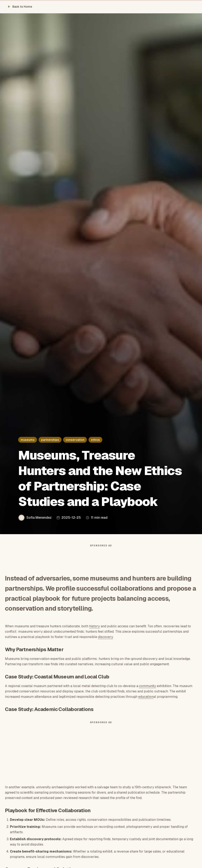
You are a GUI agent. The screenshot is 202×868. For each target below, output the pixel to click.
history (95, 626)
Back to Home (20, 7)
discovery (105, 637)
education (146, 697)
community (148, 686)
